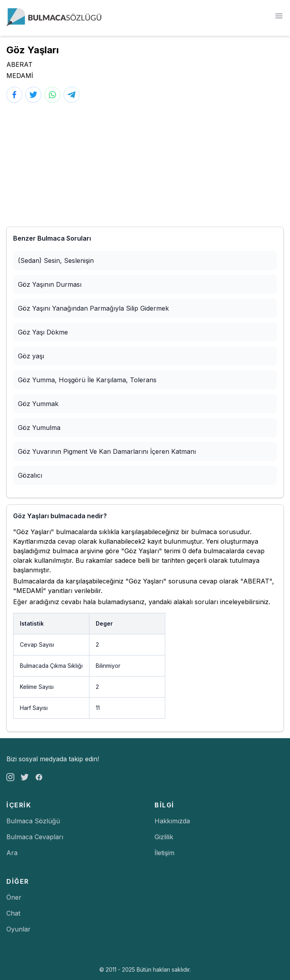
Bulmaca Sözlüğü (33, 821)
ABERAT (19, 64)
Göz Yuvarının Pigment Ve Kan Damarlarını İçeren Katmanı (107, 451)
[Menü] (279, 16)
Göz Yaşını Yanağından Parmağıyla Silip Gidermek (93, 308)
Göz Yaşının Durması (50, 284)
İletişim (164, 853)
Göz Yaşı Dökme (43, 332)
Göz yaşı (31, 356)
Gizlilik (164, 837)
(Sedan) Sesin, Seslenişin (56, 261)
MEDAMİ (20, 76)
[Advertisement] (145, 165)
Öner (14, 897)
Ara (12, 853)
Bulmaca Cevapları (35, 837)
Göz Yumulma (39, 428)
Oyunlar (18, 929)
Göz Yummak (38, 404)
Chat (13, 913)
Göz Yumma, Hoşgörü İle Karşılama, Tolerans (87, 380)
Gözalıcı (30, 475)
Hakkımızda (172, 821)
